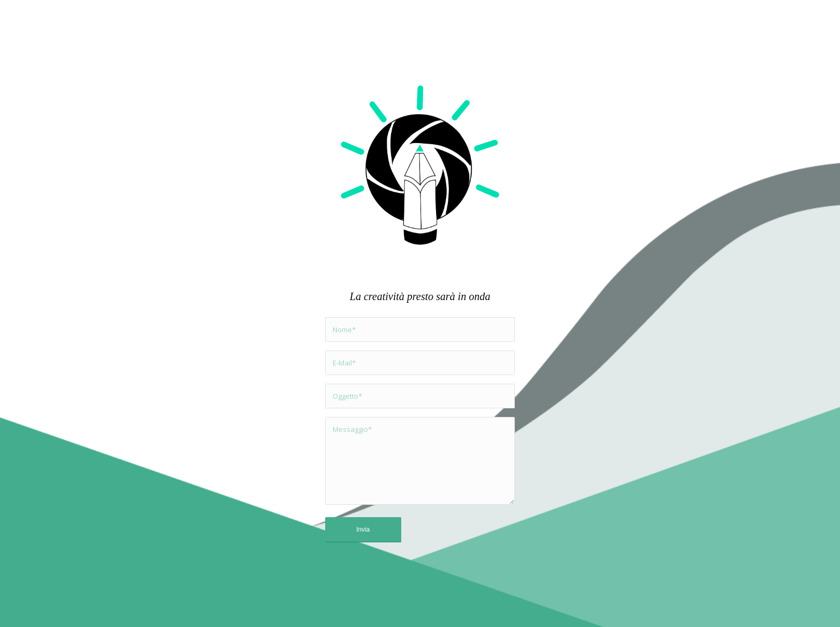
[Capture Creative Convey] (420, 167)
